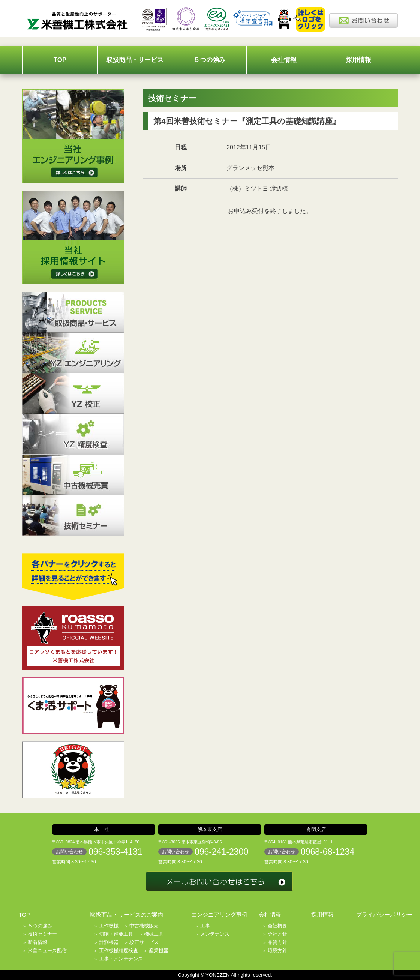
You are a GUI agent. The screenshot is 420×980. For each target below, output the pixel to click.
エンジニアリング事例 (219, 915)
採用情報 (358, 60)
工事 (205, 926)
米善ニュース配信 (47, 951)
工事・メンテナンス (121, 959)
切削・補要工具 (116, 934)
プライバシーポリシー (384, 915)
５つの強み (209, 60)
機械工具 (154, 934)
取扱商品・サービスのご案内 (127, 915)
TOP (60, 60)
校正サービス (144, 942)
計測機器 (109, 942)
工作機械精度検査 (118, 951)
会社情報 (284, 60)
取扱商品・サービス (135, 60)
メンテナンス (215, 934)
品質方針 (277, 942)
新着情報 (37, 942)
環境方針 (277, 951)
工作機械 (109, 926)
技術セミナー (42, 934)
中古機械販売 (144, 926)
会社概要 (277, 926)
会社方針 (277, 934)
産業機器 (159, 951)
